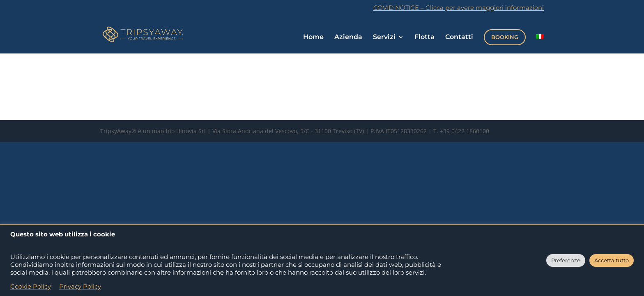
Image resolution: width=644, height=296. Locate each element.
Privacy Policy (80, 287)
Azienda (348, 37)
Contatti (459, 37)
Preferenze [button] (566, 260)
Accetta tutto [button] (612, 260)
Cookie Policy (31, 287)
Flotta (424, 37)
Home (313, 37)
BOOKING (505, 37)
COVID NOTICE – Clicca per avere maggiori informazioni (459, 8)
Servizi (384, 37)
